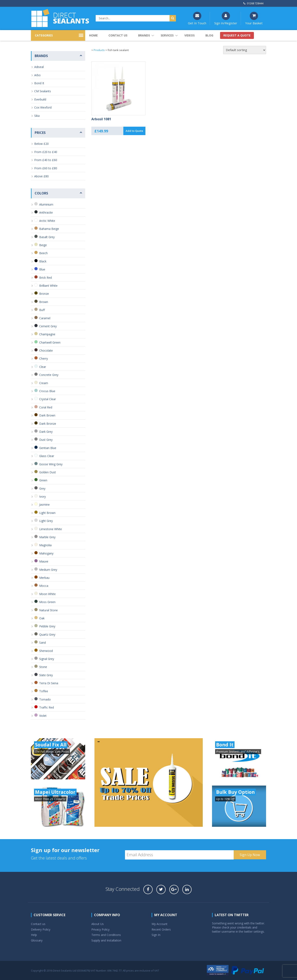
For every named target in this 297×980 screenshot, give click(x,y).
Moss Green (47, 602)
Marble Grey (47, 537)
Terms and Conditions (106, 935)
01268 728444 (253, 3)
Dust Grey (46, 440)
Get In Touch (197, 18)
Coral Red (46, 407)
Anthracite (46, 212)
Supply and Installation (106, 940)
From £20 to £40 (46, 152)
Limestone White (51, 529)
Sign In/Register (226, 18)
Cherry (44, 358)
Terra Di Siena (49, 683)
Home (93, 35)
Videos (190, 35)
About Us (98, 924)
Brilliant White (48, 286)
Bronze (44, 294)
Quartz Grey (47, 634)
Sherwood (46, 651)
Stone (43, 667)
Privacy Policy (100, 929)
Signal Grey (47, 659)
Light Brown (47, 513)
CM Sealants (43, 91)
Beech (43, 253)
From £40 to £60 (46, 160)
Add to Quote (134, 131)
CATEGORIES (44, 35)
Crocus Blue (47, 391)
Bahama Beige (49, 229)
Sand (42, 643)
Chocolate (46, 350)
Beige (43, 245)
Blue (42, 269)
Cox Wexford (43, 107)
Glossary (37, 940)
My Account (160, 924)
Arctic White (47, 221)
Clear (43, 367)
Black (43, 261)
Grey (42, 488)
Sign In (156, 935)
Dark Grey (46, 432)
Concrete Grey (49, 375)
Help (34, 935)
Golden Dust (48, 472)
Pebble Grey (47, 626)
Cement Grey (48, 326)
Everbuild (40, 99)
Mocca (44, 586)
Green (43, 480)
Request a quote (237, 35)
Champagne (47, 334)
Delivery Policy (41, 929)
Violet (43, 716)
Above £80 (41, 176)
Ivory (42, 496)
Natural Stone (48, 610)
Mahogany (46, 553)
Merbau (44, 578)
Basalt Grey (47, 237)
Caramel (45, 318)
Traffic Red (47, 707)
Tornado (45, 699)
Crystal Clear (48, 399)
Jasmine (44, 505)
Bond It (39, 83)
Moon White (47, 594)
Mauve (44, 561)
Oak (42, 618)
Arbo (37, 75)
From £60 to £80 (46, 168)
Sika (37, 116)
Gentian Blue (48, 448)
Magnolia (45, 545)
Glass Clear (47, 456)
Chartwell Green (50, 342)
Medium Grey (48, 570)
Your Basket (254, 18)
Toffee (44, 691)
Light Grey (46, 521)
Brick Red (45, 278)
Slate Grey (46, 675)
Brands (144, 35)
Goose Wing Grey (51, 464)
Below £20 (41, 144)
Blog (209, 35)
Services (167, 35)
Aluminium (46, 204)
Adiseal (39, 67)
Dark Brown (47, 415)
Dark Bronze (48, 424)
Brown (44, 302)
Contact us (118, 35)
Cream (44, 383)
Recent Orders (161, 929)
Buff (42, 310)
